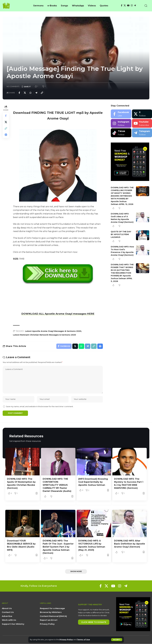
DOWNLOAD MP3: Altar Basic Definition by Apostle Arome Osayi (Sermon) (130, 544)
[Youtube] (142, 123)
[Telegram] (135, 5)
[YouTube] (128, 5)
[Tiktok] (121, 133)
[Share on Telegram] (36, 93)
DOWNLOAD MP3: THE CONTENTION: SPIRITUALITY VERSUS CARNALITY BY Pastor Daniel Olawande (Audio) (57, 485)
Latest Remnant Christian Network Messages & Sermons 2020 (45, 335)
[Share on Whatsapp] (31, 93)
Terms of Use (83, 640)
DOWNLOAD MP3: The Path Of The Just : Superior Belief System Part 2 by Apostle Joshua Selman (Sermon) (58, 547)
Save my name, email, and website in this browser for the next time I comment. (40, 407)
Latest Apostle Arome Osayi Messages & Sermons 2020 (53, 331)
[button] (117, 640)
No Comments (13, 86)
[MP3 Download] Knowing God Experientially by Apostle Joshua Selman (93, 482)
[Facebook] (122, 5)
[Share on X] (25, 93)
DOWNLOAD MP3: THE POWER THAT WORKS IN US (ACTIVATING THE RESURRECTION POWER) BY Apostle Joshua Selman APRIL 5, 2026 (122, 273)
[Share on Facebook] (19, 93)
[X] (125, 5)
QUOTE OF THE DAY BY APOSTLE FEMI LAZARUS (121, 234)
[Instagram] (132, 5)
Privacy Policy (66, 640)
